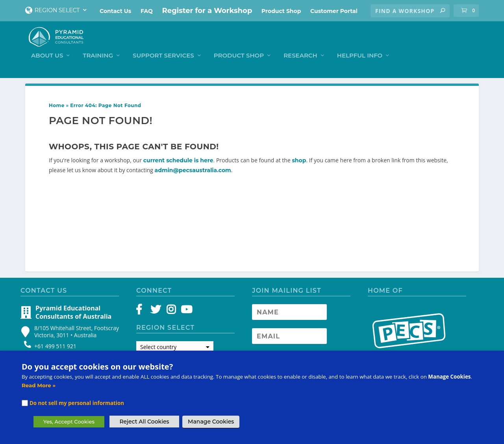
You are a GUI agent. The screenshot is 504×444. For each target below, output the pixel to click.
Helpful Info (442, 44)
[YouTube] (185, 309)
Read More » (39, 385)
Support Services (246, 44)
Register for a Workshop (207, 11)
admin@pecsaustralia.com (193, 168)
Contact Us (115, 11)
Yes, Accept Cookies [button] (69, 422)
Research (383, 44)
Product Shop (281, 11)
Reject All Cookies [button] (144, 422)
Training (181, 44)
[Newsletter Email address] (289, 334)
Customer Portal (334, 11)
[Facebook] (143, 309)
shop (299, 158)
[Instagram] (171, 309)
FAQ (147, 11)
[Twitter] (157, 309)
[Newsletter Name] (289, 310)
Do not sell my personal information (77, 403)
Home (57, 103)
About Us (130, 44)
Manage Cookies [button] (211, 422)
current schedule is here (178, 158)
